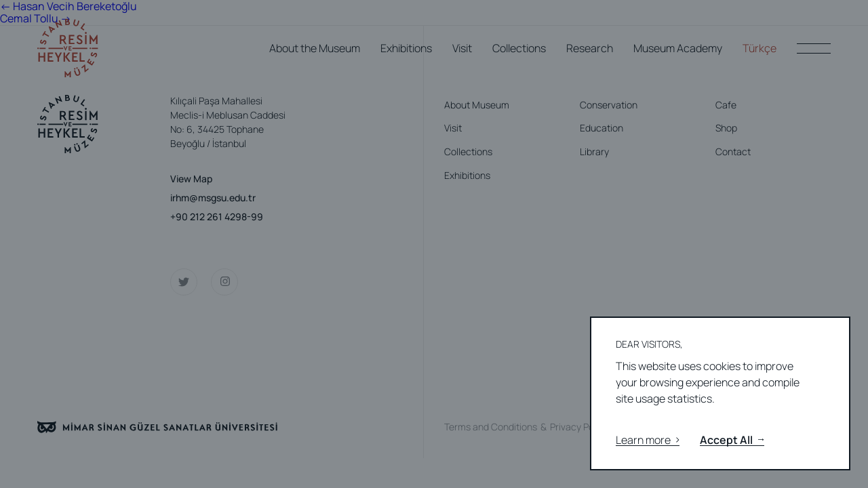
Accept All (732, 440)
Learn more (648, 440)
